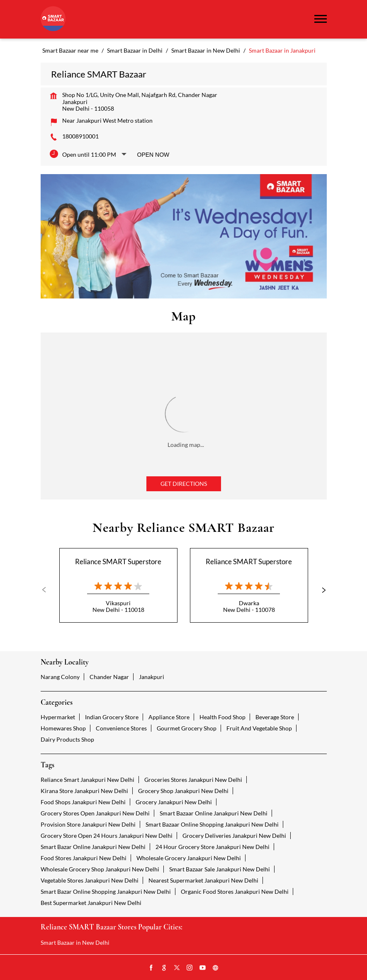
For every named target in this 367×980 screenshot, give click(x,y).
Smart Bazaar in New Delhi (75, 942)
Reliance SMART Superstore (118, 562)
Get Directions (184, 484)
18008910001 (80, 136)
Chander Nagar (109, 677)
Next (320, 590)
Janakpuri (152, 677)
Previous (47, 590)
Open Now (153, 155)
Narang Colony (60, 677)
